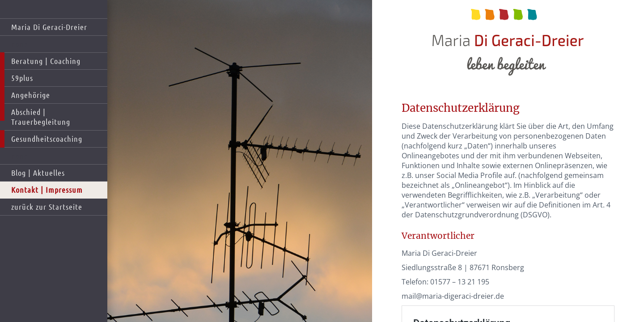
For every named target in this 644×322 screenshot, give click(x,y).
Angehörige (31, 95)
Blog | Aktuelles (38, 173)
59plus (22, 78)
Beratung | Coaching (46, 61)
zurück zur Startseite (47, 207)
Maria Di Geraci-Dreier (49, 27)
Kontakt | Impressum (47, 190)
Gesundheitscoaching (47, 139)
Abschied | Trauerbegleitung (41, 117)
